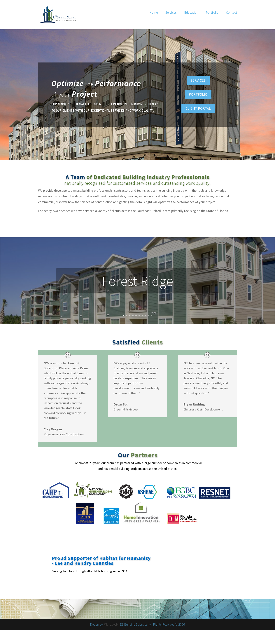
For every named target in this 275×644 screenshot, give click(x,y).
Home (154, 13)
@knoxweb (111, 624)
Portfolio (212, 13)
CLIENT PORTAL (198, 108)
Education (191, 13)
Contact (232, 13)
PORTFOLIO (198, 94)
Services (171, 13)
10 (152, 316)
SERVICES (198, 80)
